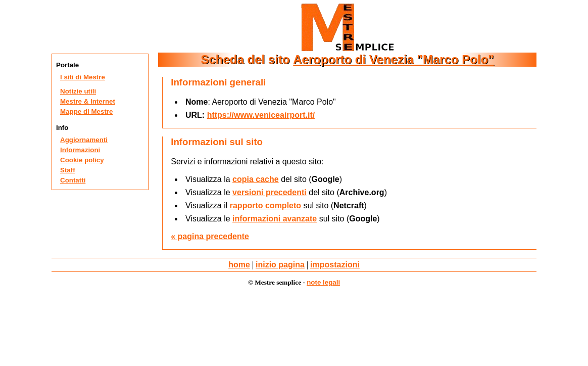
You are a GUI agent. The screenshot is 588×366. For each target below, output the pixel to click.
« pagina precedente (210, 236)
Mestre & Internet (88, 101)
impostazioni (335, 265)
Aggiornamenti (84, 140)
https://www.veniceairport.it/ (261, 115)
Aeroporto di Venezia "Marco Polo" (394, 59)
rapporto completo (265, 205)
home (239, 265)
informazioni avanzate (275, 219)
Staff (68, 170)
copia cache (256, 179)
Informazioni (80, 150)
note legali (323, 282)
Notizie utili (78, 91)
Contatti (73, 180)
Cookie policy (82, 160)
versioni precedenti (269, 192)
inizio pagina (280, 265)
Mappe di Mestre (86, 111)
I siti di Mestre (83, 77)
